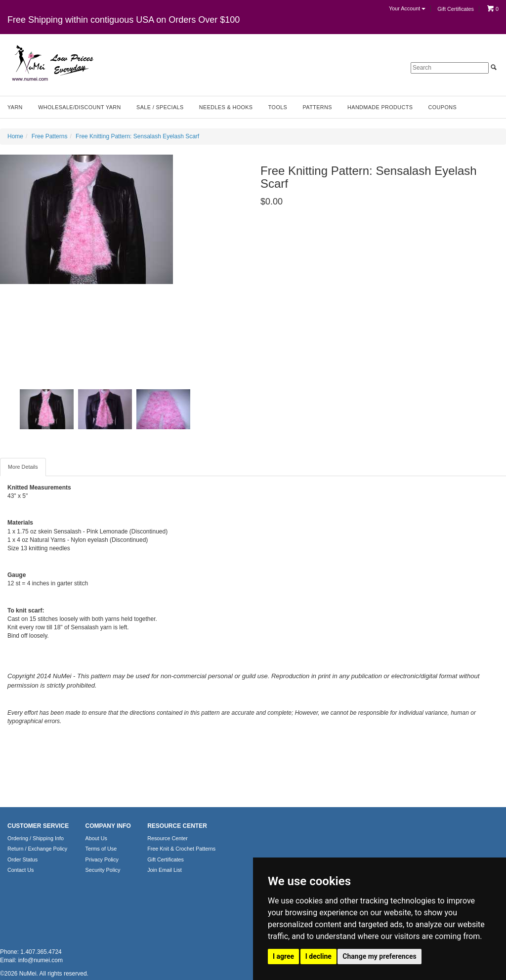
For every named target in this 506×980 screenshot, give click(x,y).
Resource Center (168, 838)
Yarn (15, 107)
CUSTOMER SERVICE (38, 826)
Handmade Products (380, 107)
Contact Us (21, 870)
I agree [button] (283, 956)
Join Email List (165, 870)
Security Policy (103, 870)
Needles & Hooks (226, 107)
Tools (278, 107)
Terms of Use (101, 849)
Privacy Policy (102, 859)
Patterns (317, 107)
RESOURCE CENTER (177, 826)
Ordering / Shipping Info (36, 838)
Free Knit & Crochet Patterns (181, 849)
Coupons (443, 107)
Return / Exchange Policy (37, 849)
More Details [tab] (23, 467)
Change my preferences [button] (379, 956)
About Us (96, 838)
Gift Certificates (456, 9)
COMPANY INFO (108, 826)
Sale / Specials (160, 107)
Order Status (22, 859)
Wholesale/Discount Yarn (80, 107)
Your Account (407, 8)
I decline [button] (318, 956)
